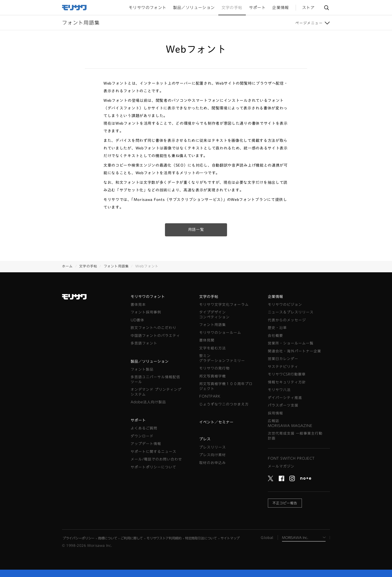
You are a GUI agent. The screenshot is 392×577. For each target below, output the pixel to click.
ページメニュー (309, 23)
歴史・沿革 (277, 328)
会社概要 (275, 336)
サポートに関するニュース (154, 452)
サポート (138, 420)
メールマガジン (281, 466)
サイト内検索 (326, 8)
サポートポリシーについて (154, 467)
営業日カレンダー (283, 359)
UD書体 (137, 320)
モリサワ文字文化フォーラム (224, 305)
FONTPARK (210, 396)
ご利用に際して (132, 538)
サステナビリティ (283, 367)
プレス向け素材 (213, 455)
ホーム (68, 266)
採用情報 (275, 413)
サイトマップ (230, 538)
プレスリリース (213, 447)
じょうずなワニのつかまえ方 (224, 404)
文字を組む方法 (213, 348)
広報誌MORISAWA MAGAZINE (290, 423)
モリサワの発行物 (215, 368)
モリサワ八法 (279, 390)
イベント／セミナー (216, 422)
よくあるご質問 (144, 428)
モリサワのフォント (148, 297)
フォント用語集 (116, 266)
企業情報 (275, 297)
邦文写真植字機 (213, 376)
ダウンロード (142, 436)
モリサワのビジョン (285, 305)
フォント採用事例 (146, 312)
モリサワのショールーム (220, 333)
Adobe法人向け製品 (148, 402)
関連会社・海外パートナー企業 (295, 351)
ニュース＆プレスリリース (291, 312)
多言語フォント (144, 343)
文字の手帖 (88, 266)
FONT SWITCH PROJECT (291, 458)
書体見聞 (207, 340)
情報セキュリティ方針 (287, 382)
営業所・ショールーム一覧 (291, 343)
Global (267, 538)
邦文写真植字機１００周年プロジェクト (226, 386)
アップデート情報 (146, 444)
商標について (108, 538)
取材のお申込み (213, 463)
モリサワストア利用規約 (164, 538)
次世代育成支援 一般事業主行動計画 (295, 436)
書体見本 (138, 305)
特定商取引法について (201, 538)
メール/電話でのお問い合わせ (156, 459)
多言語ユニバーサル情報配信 (155, 380)
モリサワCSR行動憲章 (287, 374)
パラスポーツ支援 (283, 405)
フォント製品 (142, 369)
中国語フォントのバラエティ (155, 336)
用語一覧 (196, 230)
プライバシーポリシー (79, 538)
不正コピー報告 (285, 503)
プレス (205, 439)
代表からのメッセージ (287, 320)
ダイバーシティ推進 (285, 398)
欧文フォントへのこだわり (154, 328)
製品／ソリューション (150, 361)
